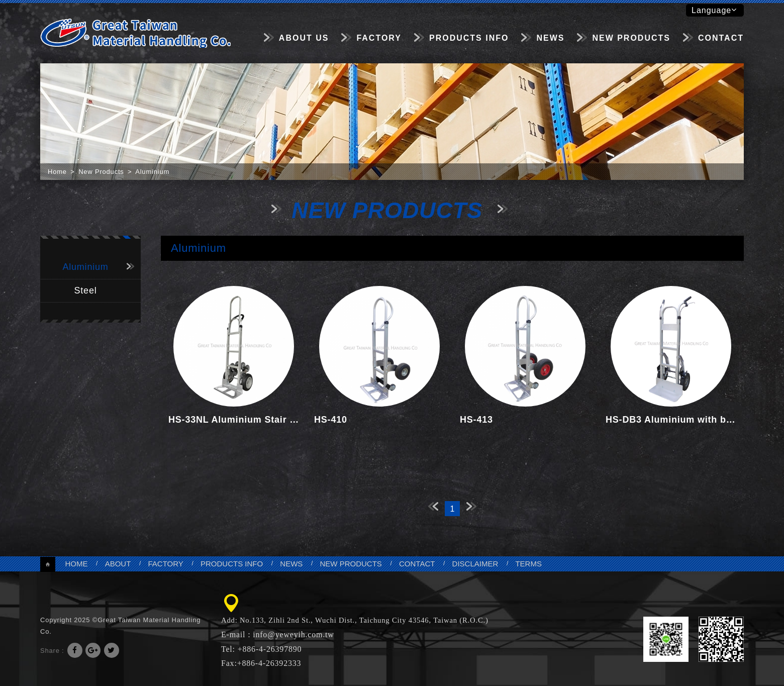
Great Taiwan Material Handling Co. (135, 33)
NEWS (550, 38)
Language (714, 10)
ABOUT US (304, 38)
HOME (76, 564)
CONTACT (721, 38)
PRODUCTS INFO (469, 38)
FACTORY (379, 38)
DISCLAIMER (475, 564)
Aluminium (85, 267)
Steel (85, 290)
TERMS (528, 564)
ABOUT (118, 564)
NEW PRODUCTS (631, 38)
